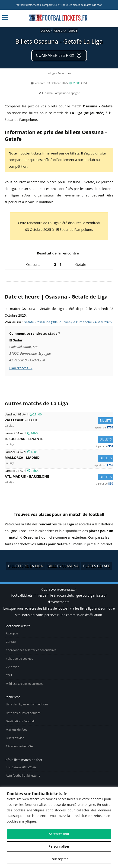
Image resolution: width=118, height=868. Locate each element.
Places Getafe (97, 566)
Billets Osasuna (63, 566)
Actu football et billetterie (23, 776)
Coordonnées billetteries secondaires (31, 650)
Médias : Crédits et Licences (24, 684)
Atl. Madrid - (59, 477)
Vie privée (13, 667)
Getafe (73, 31)
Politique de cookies (19, 659)
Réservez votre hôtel (20, 746)
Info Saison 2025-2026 (21, 767)
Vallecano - (59, 421)
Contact (11, 642)
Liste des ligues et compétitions (27, 704)
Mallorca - (59, 458)
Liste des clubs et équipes (23, 713)
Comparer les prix (55, 55)
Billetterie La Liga (26, 566)
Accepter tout (59, 834)
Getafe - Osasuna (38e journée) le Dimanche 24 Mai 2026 (67, 322)
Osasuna (60, 31)
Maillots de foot (16, 730)
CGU (9, 675)
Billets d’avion (15, 738)
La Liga (45, 31)
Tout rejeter (59, 859)
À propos (12, 633)
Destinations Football (20, 721)
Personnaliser (59, 846)
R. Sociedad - (59, 439)
